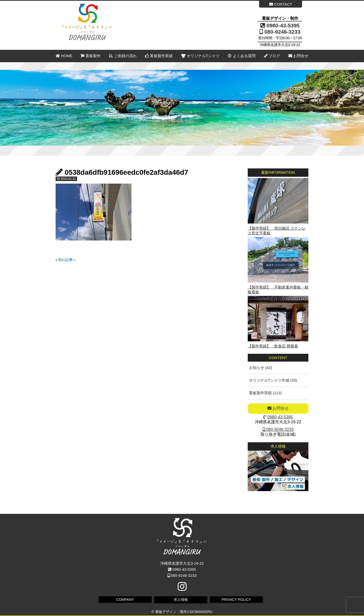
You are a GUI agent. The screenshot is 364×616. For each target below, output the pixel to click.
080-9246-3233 (280, 32)
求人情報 (181, 600)
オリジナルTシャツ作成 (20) (273, 380)
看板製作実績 (159, 56)
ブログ (272, 56)
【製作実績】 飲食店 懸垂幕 (273, 346)
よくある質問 (242, 56)
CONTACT (281, 4)
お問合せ (298, 56)
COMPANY (125, 600)
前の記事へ (67, 260)
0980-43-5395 (280, 25)
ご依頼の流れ (123, 56)
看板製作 (91, 56)
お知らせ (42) (260, 368)
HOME (64, 56)
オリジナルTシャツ (200, 56)
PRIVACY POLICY (236, 600)
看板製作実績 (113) (265, 393)
